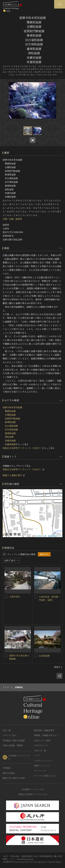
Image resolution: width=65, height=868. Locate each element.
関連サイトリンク (42, 766)
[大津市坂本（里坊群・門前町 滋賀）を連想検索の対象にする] (36, 597)
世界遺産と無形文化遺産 (14, 740)
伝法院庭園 (44, 656)
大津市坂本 (15, 597)
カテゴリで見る (10, 735)
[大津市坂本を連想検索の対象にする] (6, 597)
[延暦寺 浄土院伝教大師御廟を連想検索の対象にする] (6, 655)
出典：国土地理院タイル (52, 536)
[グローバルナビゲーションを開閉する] (60, 4)
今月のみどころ (41, 745)
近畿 (11, 219)
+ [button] (7, 493)
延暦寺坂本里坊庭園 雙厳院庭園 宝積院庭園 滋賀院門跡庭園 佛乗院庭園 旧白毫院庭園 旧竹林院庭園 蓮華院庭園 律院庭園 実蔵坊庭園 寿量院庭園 (12, 426)
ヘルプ (37, 755)
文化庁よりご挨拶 (42, 740)
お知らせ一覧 (40, 751)
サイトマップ (40, 771)
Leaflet (39, 536)
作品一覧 (7, 730)
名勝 (5, 219)
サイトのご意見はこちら (45, 776)
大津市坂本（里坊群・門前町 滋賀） (50, 598)
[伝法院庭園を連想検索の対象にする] (36, 656)
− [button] (7, 498)
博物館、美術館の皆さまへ (46, 735)
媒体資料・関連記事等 (44, 730)
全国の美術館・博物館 (13, 745)
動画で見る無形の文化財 (14, 778)
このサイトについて (43, 761)
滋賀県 (19, 219)
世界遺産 (7, 768)
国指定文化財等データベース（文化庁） (22, 448)
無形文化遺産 (9, 773)
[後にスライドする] (58, 667)
